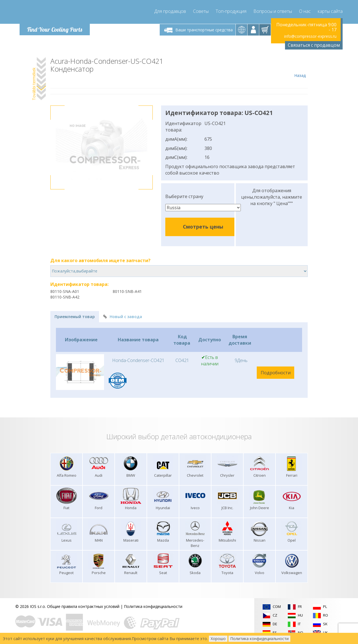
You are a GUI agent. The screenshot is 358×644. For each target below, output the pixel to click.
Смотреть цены (203, 227)
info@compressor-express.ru (310, 36)
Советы (201, 11)
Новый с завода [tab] (123, 317)
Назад (300, 68)
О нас (305, 11)
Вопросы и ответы (273, 11)
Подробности (276, 373)
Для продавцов (170, 11)
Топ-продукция (231, 11)
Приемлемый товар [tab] (75, 317)
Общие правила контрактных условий (83, 606)
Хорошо (218, 639)
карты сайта (330, 11)
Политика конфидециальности (153, 606)
